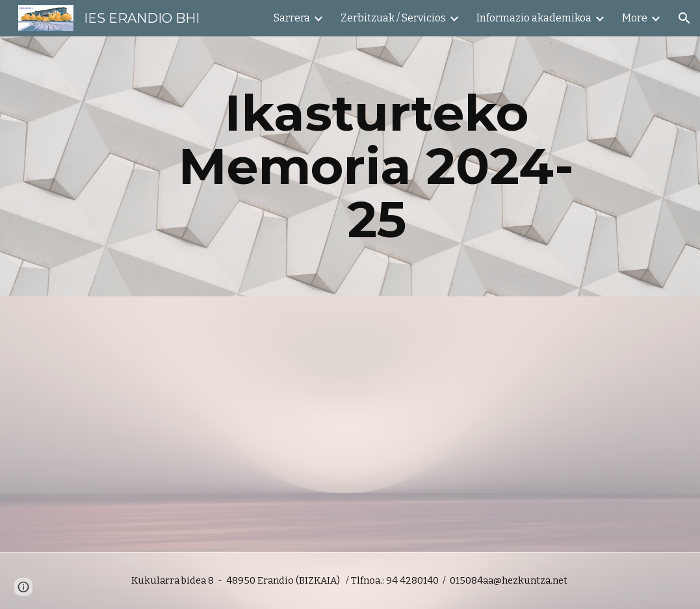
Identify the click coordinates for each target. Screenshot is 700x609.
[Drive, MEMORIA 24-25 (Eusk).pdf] (190, 424)
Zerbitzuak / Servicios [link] (393, 18)
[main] (377, 166)
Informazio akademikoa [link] (534, 18)
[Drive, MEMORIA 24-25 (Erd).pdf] (510, 424)
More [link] (635, 18)
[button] (684, 18)
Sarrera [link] (292, 18)
